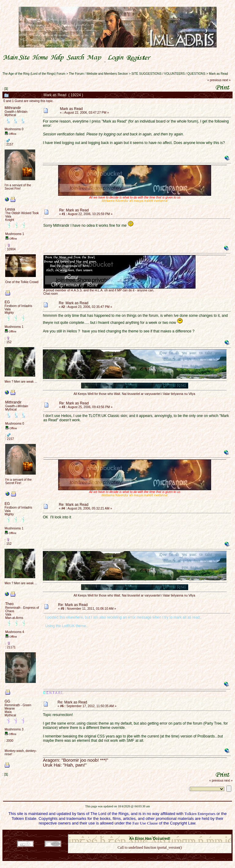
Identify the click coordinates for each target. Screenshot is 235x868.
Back (150, 856)
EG (7, 302)
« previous (214, 80)
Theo (9, 604)
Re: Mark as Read (74, 210)
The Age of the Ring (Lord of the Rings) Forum (34, 74)
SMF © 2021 (146, 832)
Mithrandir (13, 108)
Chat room (51, 294)
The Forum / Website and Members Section (98, 74)
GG (7, 701)
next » (226, 80)
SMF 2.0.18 (124, 832)
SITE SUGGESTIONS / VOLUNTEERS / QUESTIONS (169, 74)
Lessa (10, 209)
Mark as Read (218, 74)
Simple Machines (171, 832)
